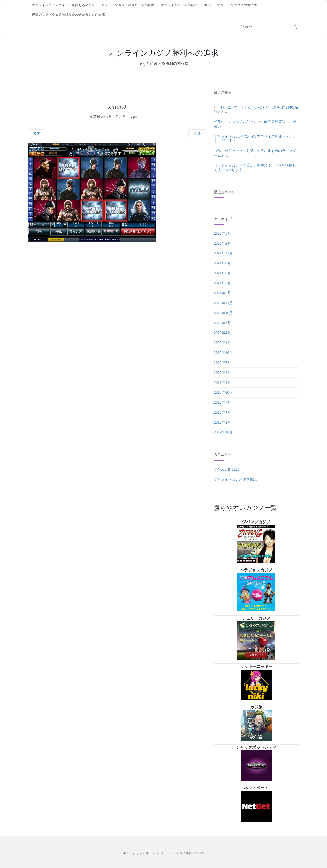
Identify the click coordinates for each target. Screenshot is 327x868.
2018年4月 (222, 412)
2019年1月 (222, 382)
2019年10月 (223, 353)
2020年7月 (222, 323)
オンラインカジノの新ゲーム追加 (186, 5)
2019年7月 (222, 363)
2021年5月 (222, 283)
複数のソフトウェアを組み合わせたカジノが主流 (68, 14)
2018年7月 (222, 402)
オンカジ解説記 (226, 469)
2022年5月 (222, 233)
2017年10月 (223, 432)
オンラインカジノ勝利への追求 (163, 53)
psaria (138, 117)
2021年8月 (222, 263)
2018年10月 (223, 392)
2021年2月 (222, 293)
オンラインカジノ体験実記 (235, 479)
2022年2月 (222, 243)
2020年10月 (223, 313)
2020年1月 (222, 343)
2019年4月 (222, 373)
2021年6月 (222, 273)
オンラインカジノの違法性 (237, 5)
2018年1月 (222, 422)
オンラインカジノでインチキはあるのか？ (63, 5)
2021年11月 (223, 253)
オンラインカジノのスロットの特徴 (128, 5)
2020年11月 (223, 303)
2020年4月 (222, 333)
